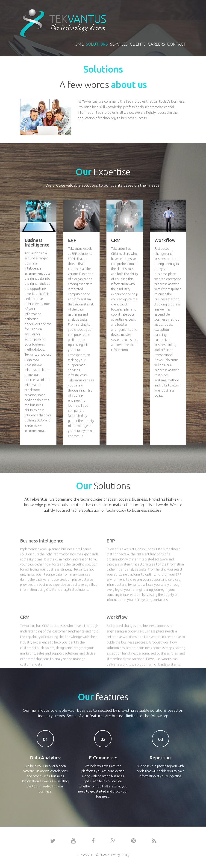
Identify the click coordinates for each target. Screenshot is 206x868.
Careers (156, 44)
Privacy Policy (119, 855)
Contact (177, 44)
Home (78, 44)
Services (119, 44)
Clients (138, 44)
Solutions (97, 44)
